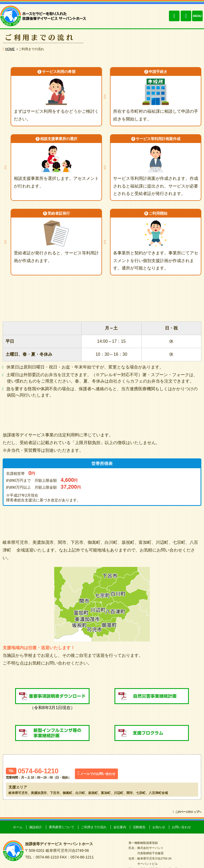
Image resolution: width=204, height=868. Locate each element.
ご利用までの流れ (94, 827)
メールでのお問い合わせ (98, 774)
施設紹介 (36, 827)
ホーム (18, 827)
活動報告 (139, 827)
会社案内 (120, 827)
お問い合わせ (186, 16)
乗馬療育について (62, 827)
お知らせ (159, 827)
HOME (10, 49)
